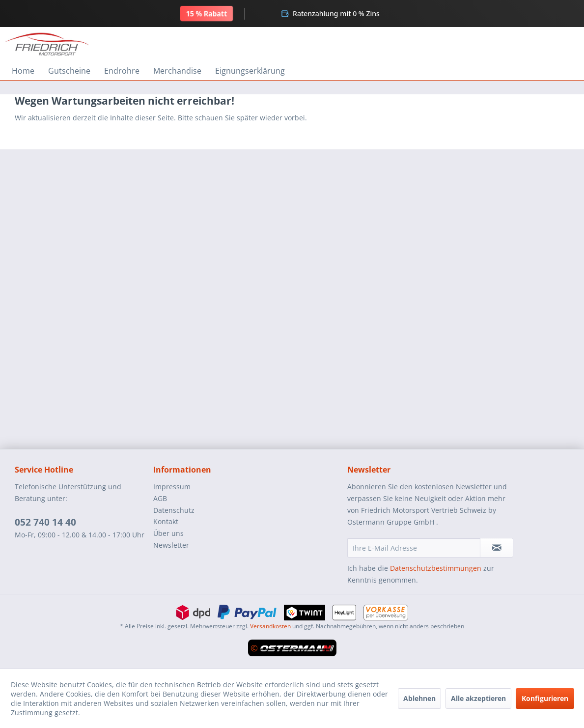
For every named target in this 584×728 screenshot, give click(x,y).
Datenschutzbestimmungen (436, 568)
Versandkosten (270, 626)
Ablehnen (419, 698)
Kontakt (166, 521)
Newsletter (171, 545)
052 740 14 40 (45, 522)
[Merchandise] (177, 71)
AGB (160, 498)
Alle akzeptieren (478, 698)
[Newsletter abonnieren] (497, 548)
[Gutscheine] (69, 71)
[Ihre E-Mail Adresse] (414, 548)
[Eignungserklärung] (250, 71)
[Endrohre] (122, 71)
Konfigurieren (545, 698)
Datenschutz (174, 510)
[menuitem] (23, 71)
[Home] (23, 71)
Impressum (172, 487)
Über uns (168, 533)
